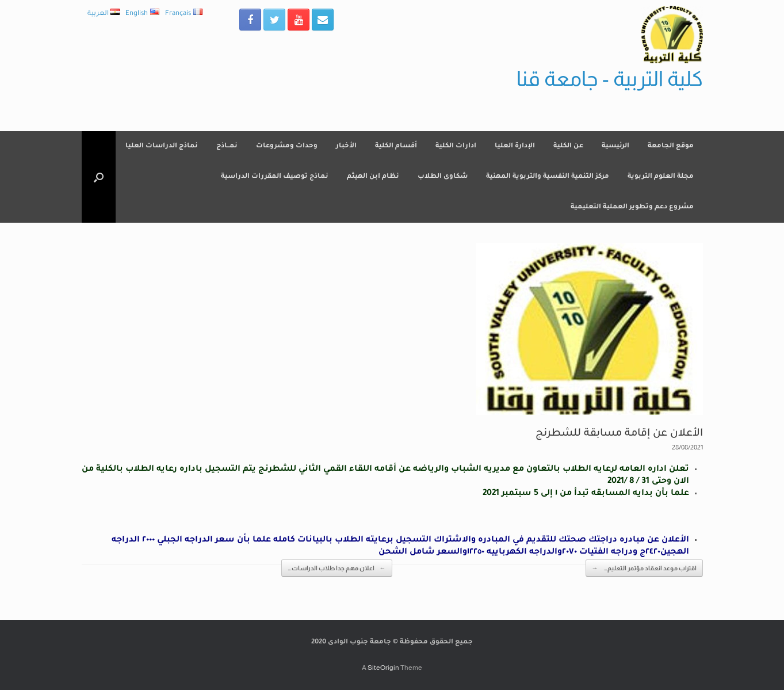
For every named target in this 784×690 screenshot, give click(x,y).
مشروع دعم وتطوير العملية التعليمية (632, 207)
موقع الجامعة (671, 146)
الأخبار (346, 146)
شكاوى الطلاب (443, 177)
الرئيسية (615, 146)
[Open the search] (99, 177)
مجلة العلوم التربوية (661, 177)
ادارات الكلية (456, 146)
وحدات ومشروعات (287, 146)
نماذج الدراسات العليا (162, 146)
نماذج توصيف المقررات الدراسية (275, 177)
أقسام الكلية (396, 146)
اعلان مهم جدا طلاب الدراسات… (337, 568)
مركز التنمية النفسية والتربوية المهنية (548, 177)
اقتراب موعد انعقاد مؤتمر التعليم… (644, 568)
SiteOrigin (383, 668)
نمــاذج (227, 146)
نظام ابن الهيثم (373, 177)
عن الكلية (568, 146)
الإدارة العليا (515, 146)
